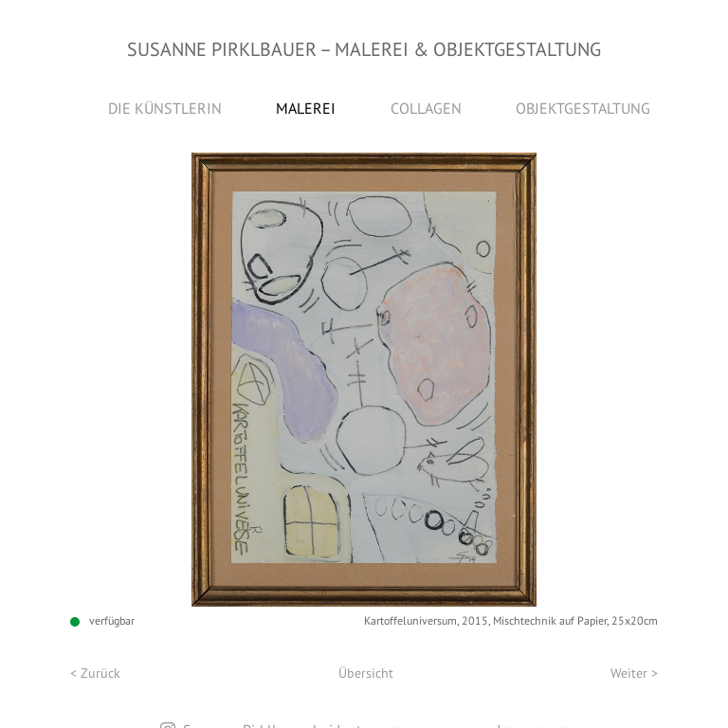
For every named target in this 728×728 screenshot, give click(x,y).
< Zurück (95, 673)
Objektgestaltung (583, 108)
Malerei (306, 108)
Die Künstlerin (165, 108)
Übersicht (366, 673)
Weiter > (634, 673)
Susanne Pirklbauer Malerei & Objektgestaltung (364, 49)
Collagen (426, 108)
